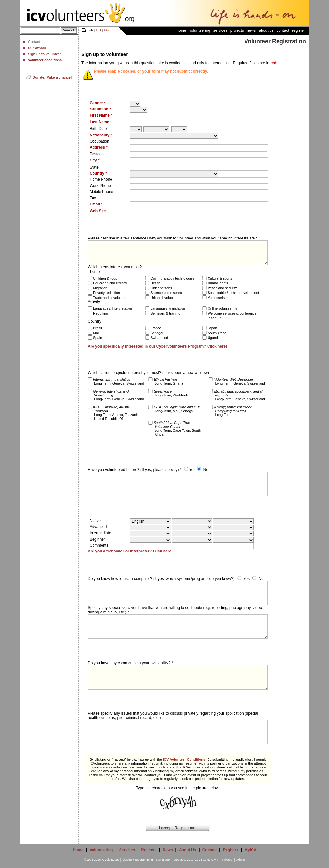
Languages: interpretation (113, 308)
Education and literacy (110, 283)
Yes (192, 470)
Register (298, 30)
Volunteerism (218, 298)
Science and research (167, 293)
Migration (100, 288)
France (156, 328)
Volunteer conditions (45, 60)
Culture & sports (220, 278)
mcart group (162, 860)
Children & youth (106, 278)
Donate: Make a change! (52, 77)
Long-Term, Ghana (168, 381)
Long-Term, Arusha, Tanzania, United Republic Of (116, 413)
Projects (237, 30)
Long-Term (233, 411)
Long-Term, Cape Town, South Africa (177, 429)
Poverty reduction (107, 293)
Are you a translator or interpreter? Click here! (130, 551)
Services (220, 30)
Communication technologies (172, 278)
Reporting (101, 313)
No (206, 470)
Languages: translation (168, 308)
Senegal (157, 333)
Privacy (227, 860)
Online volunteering (222, 308)
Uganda (213, 338)
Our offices (37, 48)
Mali (96, 333)
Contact (283, 30)
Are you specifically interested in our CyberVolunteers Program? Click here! (157, 346)
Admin (241, 860)
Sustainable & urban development (233, 293)
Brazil (98, 328)
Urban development (165, 298)
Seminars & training (165, 313)
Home (181, 30)
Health (155, 283)
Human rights (218, 283)
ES (106, 30)
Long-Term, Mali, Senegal (177, 409)
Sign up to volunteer (44, 54)
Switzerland (159, 338)
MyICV (250, 850)
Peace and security (222, 288)
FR (99, 30)
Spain (98, 338)
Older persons (161, 288)
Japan (212, 328)
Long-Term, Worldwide (171, 393)
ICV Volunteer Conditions (184, 759)
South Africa (217, 333)
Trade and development (111, 298)
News (251, 30)
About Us (266, 30)
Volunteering (200, 30)
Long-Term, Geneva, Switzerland (119, 381)
